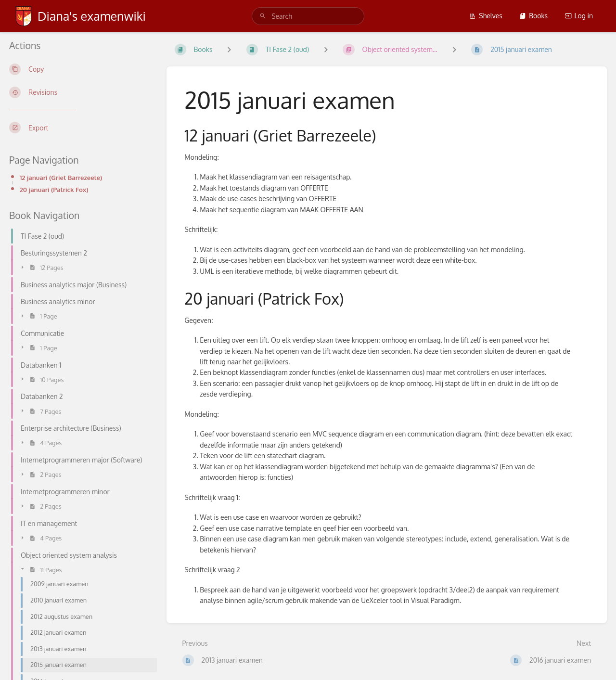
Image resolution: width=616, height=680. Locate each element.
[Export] (80, 128)
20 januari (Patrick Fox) (54, 189)
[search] (308, 16)
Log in (579, 16)
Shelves (486, 16)
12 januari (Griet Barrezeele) (61, 177)
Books (533, 16)
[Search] (263, 16)
